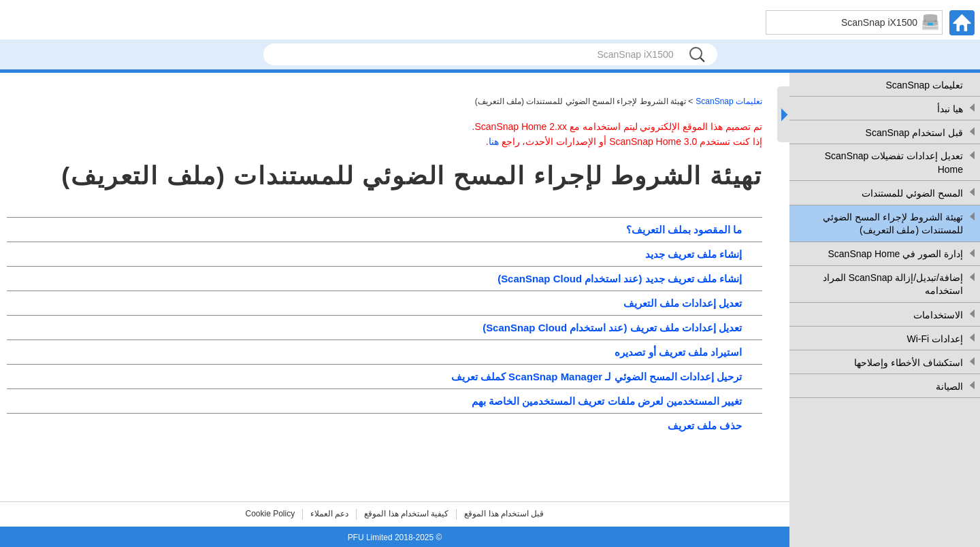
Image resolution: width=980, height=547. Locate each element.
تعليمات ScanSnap (925, 85)
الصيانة (949, 386)
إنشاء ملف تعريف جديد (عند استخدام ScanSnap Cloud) (620, 279)
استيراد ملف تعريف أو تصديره (678, 352)
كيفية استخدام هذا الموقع (406, 514)
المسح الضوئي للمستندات (912, 193)
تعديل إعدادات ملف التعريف (683, 303)
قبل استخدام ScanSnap (914, 133)
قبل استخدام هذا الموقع (504, 514)
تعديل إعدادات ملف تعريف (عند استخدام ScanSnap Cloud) (612, 328)
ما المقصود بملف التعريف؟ (684, 230)
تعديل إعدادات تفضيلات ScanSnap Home (894, 163)
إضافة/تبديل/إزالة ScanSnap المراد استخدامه (893, 284)
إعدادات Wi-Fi (935, 339)
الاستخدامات (938, 315)
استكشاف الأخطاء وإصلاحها (909, 363)
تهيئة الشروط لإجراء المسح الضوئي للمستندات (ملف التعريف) (893, 224)
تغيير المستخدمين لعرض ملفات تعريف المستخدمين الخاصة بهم (607, 401)
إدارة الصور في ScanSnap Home (895, 254)
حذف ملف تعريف (705, 426)
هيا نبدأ (950, 109)
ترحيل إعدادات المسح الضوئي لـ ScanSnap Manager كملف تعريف (597, 377)
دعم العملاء (329, 514)
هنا (494, 142)
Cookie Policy (271, 514)
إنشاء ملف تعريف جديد (693, 254)
